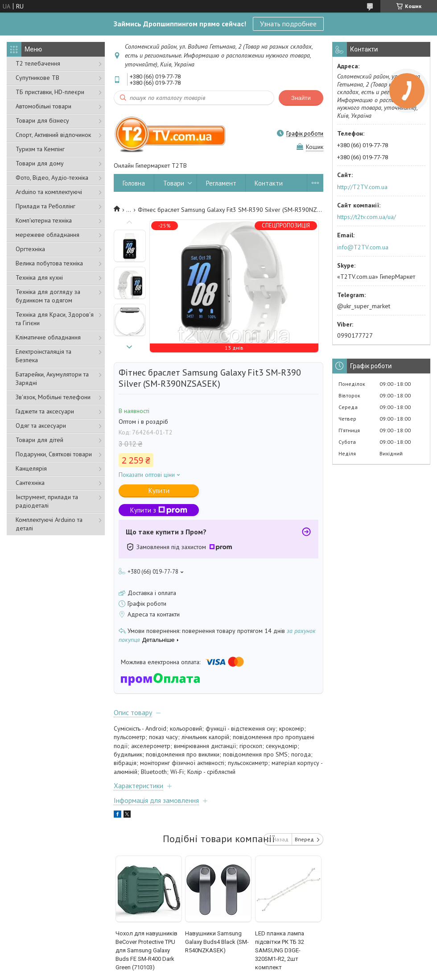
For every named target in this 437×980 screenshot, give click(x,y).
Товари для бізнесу (42, 120)
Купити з (159, 510)
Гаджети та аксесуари (45, 411)
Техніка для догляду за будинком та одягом (48, 296)
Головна (134, 183)
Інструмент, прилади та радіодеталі (47, 501)
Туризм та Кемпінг (40, 149)
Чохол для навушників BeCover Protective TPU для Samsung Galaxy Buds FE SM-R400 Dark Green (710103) (146, 950)
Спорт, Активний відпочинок (53, 135)
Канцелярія (31, 468)
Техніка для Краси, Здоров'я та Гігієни (55, 319)
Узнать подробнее (288, 24)
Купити (159, 490)
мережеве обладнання (47, 235)
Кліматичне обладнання (48, 337)
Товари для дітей (39, 440)
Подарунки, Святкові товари (54, 454)
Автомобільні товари (43, 106)
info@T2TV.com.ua (363, 247)
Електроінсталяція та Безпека (43, 356)
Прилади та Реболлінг (45, 206)
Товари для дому (40, 163)
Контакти (269, 183)
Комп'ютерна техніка (44, 220)
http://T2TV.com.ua (362, 187)
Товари (174, 183)
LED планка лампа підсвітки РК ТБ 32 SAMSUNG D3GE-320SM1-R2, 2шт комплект (280, 950)
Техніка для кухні (39, 277)
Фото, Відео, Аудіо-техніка (52, 178)
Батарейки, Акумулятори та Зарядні (52, 378)
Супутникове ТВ (37, 78)
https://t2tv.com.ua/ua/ (367, 217)
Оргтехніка (30, 249)
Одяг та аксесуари (41, 426)
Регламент (221, 183)
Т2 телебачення (38, 63)
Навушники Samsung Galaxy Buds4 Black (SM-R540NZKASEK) (217, 942)
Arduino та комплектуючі (49, 192)
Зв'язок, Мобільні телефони (53, 397)
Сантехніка (30, 483)
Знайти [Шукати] (301, 98)
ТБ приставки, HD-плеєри (50, 92)
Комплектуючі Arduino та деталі (49, 524)
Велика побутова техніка (49, 263)
